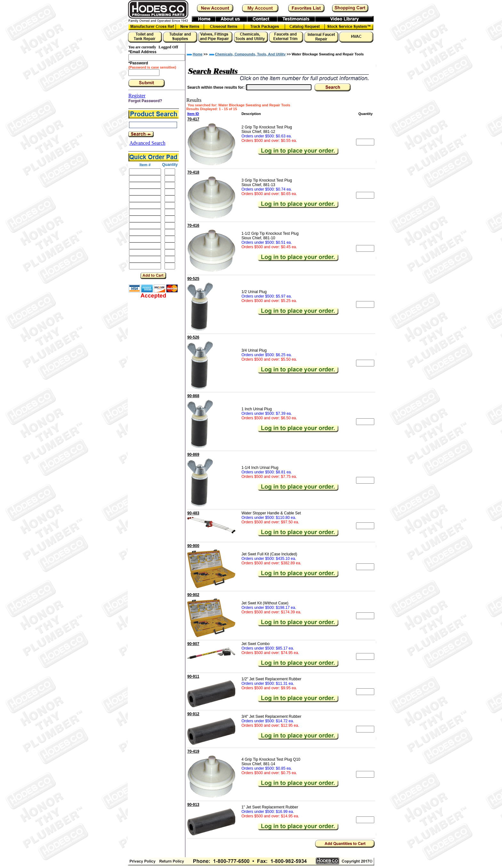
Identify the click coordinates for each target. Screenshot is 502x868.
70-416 (193, 225)
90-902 (193, 595)
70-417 (193, 119)
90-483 (193, 513)
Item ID (193, 114)
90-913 (193, 805)
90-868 (193, 396)
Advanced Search (147, 143)
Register (137, 96)
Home (198, 54)
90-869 (193, 454)
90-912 (193, 714)
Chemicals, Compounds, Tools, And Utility (251, 54)
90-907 (193, 644)
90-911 (193, 676)
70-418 (193, 172)
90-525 (193, 279)
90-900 (193, 546)
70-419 (193, 751)
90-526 (193, 337)
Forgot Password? (145, 101)
